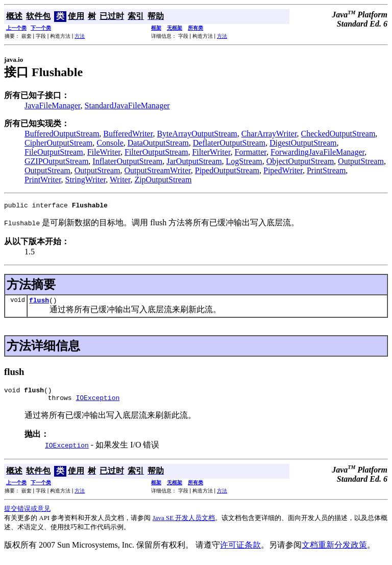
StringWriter (86, 180)
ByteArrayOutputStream (197, 134)
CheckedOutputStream (338, 134)
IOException (97, 404)
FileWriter (104, 152)
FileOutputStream (54, 152)
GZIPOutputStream (56, 161)
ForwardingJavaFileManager (317, 152)
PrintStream (326, 170)
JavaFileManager (53, 105)
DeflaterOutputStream (229, 143)
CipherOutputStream (58, 143)
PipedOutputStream (227, 170)
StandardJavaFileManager (127, 105)
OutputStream (361, 161)
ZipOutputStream (163, 180)
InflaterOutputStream (127, 161)
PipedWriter (283, 170)
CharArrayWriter (269, 134)
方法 (80, 36)
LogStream (244, 161)
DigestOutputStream (303, 143)
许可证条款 (240, 551)
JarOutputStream (194, 161)
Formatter (251, 152)
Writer (120, 180)
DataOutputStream (158, 143)
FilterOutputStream (156, 152)
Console (110, 143)
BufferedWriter (128, 134)
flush (39, 303)
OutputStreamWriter (158, 170)
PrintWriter (43, 180)
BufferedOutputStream (62, 134)
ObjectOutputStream (300, 161)
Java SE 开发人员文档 (184, 524)
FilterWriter (211, 152)
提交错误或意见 (27, 515)
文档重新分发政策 (334, 551)
